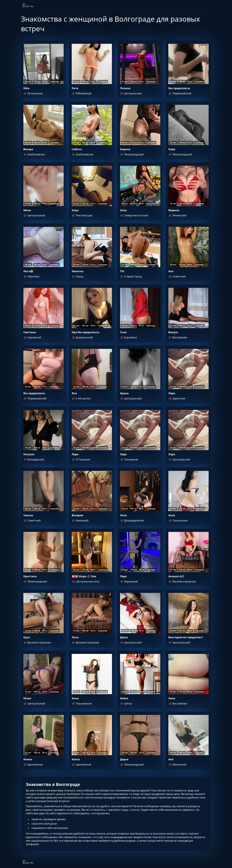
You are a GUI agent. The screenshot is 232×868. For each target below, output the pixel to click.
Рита (75, 88)
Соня (123, 332)
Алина (28, 759)
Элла (123, 210)
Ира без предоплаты (86, 332)
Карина (125, 149)
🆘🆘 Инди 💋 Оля (84, 576)
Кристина (30, 576)
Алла (172, 515)
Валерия (77, 515)
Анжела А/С (176, 576)
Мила (27, 210)
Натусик (29, 454)
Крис (27, 637)
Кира (172, 149)
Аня (171, 271)
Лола (123, 515)
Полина (125, 88)
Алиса (76, 759)
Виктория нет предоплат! (186, 637)
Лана (75, 637)
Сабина (77, 149)
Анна (75, 698)
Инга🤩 (28, 271)
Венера (28, 149)
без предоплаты (179, 88)
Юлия (27, 698)
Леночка (78, 271)
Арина (124, 393)
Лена (172, 698)
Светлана (30, 332)
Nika (26, 88)
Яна (74, 393)
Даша (124, 637)
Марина (174, 210)
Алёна (124, 698)
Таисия (28, 515)
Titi (122, 271)
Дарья (124, 759)
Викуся (173, 332)
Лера (172, 393)
